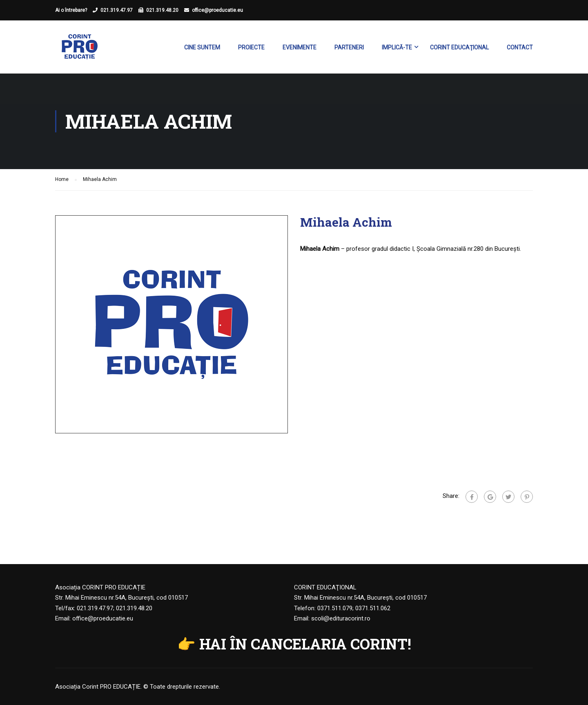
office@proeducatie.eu (217, 10)
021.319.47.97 (117, 10)
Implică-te (397, 47)
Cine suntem (202, 47)
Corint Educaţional (459, 47)
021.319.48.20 (162, 10)
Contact (520, 47)
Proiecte (251, 47)
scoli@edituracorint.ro (341, 618)
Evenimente (300, 47)
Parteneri (349, 47)
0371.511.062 (373, 608)
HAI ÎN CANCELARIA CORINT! (305, 644)
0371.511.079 (335, 608)
